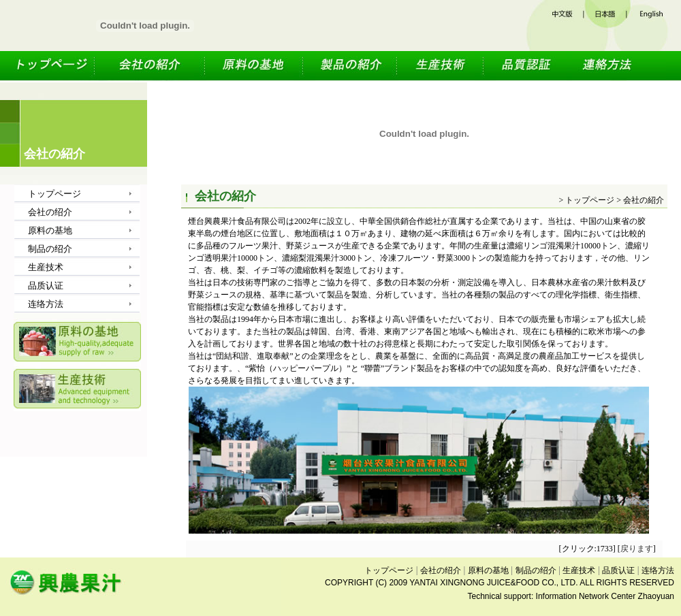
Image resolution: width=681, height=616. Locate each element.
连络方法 (616, 67)
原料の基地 (255, 67)
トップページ (55, 67)
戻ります (637, 549)
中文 (555, 26)
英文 (654, 26)
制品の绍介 (351, 67)
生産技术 (442, 67)
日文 (606, 26)
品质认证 (526, 67)
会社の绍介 (151, 67)
